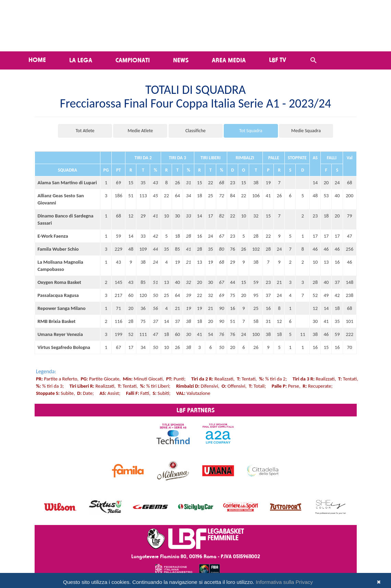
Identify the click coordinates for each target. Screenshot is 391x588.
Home (37, 60)
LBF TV (278, 60)
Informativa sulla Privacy (284, 582)
